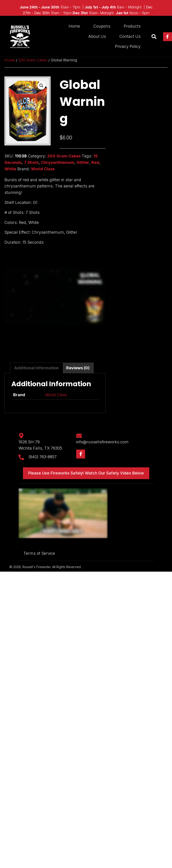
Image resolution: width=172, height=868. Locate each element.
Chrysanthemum (58, 162)
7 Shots (31, 162)
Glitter (83, 162)
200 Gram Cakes (33, 60)
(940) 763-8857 (43, 457)
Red (95, 162)
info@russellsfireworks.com (102, 442)
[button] (168, 37)
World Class (43, 169)
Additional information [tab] (37, 368)
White (10, 169)
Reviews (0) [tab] (78, 368)
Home (10, 60)
